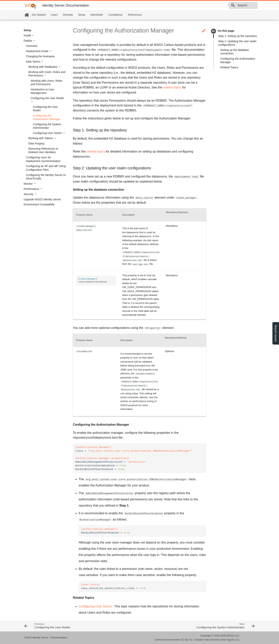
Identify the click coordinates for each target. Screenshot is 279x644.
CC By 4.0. (187, 640)
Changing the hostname (40, 56)
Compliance (115, 15)
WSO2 (230, 636)
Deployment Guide (38, 51)
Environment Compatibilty (39, 204)
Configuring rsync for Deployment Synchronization (43, 159)
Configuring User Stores (48, 133)
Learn (54, 15)
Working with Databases (43, 67)
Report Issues (276, 333)
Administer (97, 15)
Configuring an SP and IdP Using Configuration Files (46, 168)
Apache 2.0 (233, 640)
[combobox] (235, 5)
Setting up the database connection (235, 52)
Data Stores (34, 62)
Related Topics (229, 67)
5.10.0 (204, 5)
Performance (32, 189)
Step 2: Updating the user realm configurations (237, 43)
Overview (32, 46)
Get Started (39, 15)
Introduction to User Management (42, 91)
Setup (82, 15)
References (135, 15)
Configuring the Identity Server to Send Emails (46, 177)
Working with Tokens (41, 138)
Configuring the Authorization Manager (47, 117)
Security (29, 194)
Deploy (28, 41)
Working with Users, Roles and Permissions (47, 74)
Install (28, 35)
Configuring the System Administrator (47, 126)
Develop (68, 15)
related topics (172, 87)
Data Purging (36, 143)
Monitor (29, 184)
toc (214, 31)
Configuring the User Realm (47, 98)
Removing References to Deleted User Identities (43, 150)
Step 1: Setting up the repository (238, 36)
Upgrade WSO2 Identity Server (42, 199)
